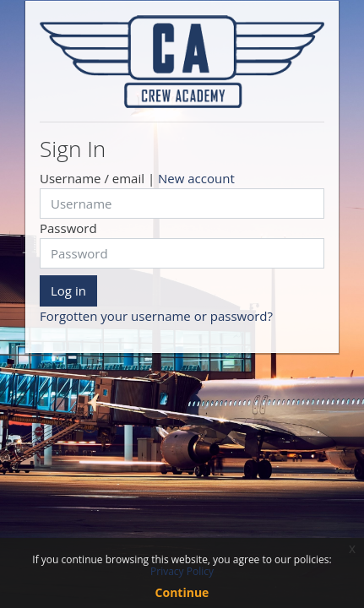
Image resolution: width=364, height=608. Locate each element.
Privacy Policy (182, 571)
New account (196, 178)
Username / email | (137, 178)
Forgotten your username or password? (156, 316)
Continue (182, 592)
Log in (68, 290)
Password (68, 228)
